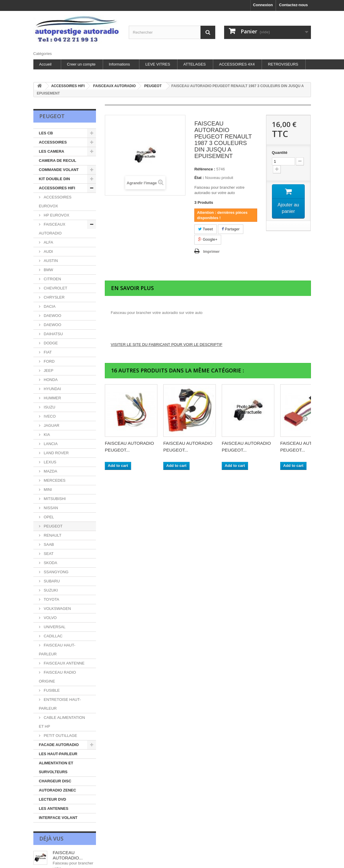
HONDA (50, 380)
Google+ (208, 239)
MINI (47, 490)
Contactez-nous (294, 5)
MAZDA (50, 471)
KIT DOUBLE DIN (54, 179)
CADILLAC (53, 636)
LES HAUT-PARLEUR (58, 754)
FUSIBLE (51, 690)
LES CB (46, 133)
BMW (48, 270)
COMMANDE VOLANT (59, 170)
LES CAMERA (52, 151)
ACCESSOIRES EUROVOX (55, 202)
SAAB (48, 544)
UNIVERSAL (54, 627)
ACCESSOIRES (53, 142)
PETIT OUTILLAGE (60, 736)
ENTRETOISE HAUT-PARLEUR (60, 704)
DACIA (49, 306)
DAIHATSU (53, 334)
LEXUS (50, 462)
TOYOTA (51, 599)
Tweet (206, 229)
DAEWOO (52, 316)
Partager (231, 229)
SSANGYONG (56, 572)
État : (199, 178)
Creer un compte (81, 64)
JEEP (48, 371)
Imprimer (211, 251)
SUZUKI (50, 590)
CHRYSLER (54, 297)
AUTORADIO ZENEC (58, 790)
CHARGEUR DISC (55, 781)
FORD (49, 361)
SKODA (50, 563)
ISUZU (49, 407)
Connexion (263, 5)
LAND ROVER (56, 453)
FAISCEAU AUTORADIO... (68, 855)
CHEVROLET (55, 288)
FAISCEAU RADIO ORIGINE (58, 677)
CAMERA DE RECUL (58, 161)
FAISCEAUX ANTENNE (64, 663)
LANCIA (50, 444)
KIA (47, 435)
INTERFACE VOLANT (58, 818)
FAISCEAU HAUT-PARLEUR (57, 650)
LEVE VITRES (158, 64)
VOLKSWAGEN (57, 609)
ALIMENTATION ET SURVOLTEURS (56, 767)
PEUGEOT (53, 526)
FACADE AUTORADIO (59, 745)
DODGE (50, 343)
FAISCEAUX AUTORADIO (52, 229)
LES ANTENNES (54, 808)
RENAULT (52, 535)
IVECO (49, 416)
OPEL (48, 517)
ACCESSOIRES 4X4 (237, 64)
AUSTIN (50, 261)
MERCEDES (54, 480)
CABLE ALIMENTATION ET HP (62, 722)
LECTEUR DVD (53, 799)
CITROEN (52, 279)
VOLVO (50, 618)
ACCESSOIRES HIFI (57, 188)
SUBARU (51, 581)
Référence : (205, 169)
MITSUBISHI (54, 499)
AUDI (48, 251)
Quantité (280, 153)
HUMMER (52, 398)
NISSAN (50, 508)
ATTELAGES (195, 64)
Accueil (45, 64)
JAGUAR (51, 425)
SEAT (48, 554)
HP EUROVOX (56, 215)
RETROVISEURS (283, 64)
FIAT (47, 352)
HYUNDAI (52, 389)
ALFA (48, 242)
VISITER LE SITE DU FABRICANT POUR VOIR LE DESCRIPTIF (167, 345)
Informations (120, 64)
